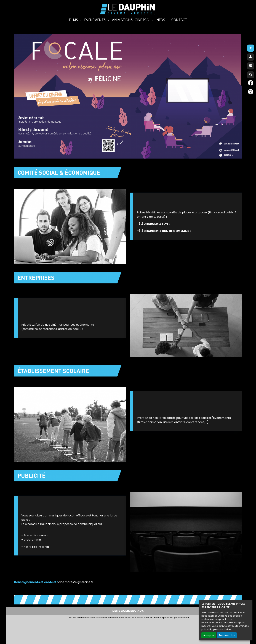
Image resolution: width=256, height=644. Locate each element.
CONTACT (179, 20)
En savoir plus (227, 635)
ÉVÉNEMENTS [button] (95, 20)
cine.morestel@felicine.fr (76, 582)
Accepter (209, 635)
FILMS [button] (74, 20)
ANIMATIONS (122, 20)
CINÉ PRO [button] (142, 20)
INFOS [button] (161, 20)
